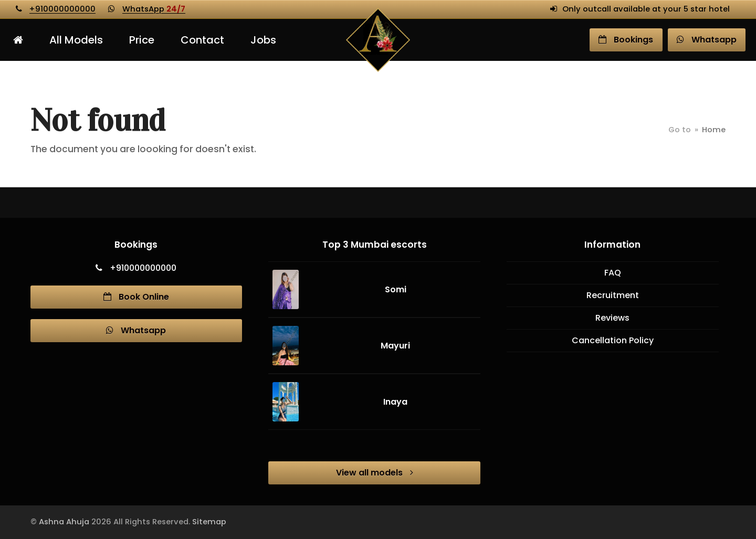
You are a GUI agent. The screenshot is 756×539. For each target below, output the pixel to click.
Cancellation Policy (613, 340)
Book (626, 40)
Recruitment (613, 295)
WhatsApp (154, 9)
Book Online (136, 297)
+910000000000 (62, 9)
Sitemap (209, 522)
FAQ (613, 273)
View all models (375, 473)
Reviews (612, 318)
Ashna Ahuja (64, 522)
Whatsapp (136, 330)
